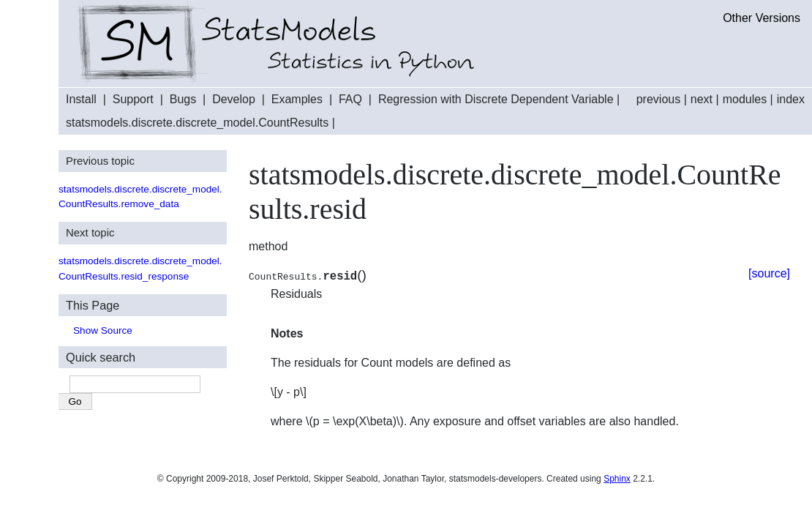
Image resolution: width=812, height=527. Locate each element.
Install (81, 99)
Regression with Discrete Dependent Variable (496, 99)
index (791, 99)
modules (745, 99)
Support (133, 99)
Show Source (103, 330)
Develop (234, 99)
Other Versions (762, 18)
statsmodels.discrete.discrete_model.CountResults (197, 123)
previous (658, 99)
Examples (297, 99)
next (702, 99)
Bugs (183, 99)
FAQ (350, 99)
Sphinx (617, 479)
